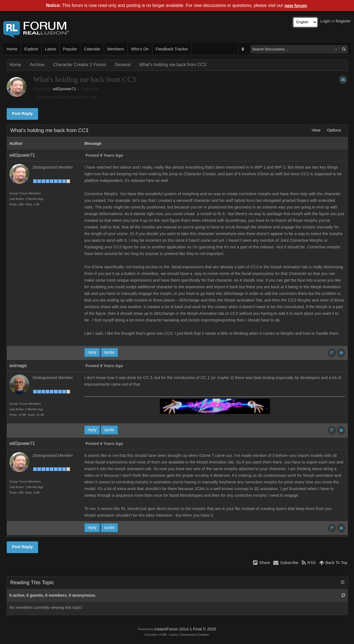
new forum (296, 6)
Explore (31, 49)
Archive (37, 65)
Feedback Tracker (172, 49)
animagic (18, 366)
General (123, 65)
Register (343, 21)
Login (326, 21)
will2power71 (65, 89)
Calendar (92, 49)
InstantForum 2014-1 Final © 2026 (185, 629)
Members (116, 49)
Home (12, 49)
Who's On (140, 49)
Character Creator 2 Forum (80, 65)
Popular (70, 49)
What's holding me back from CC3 (173, 65)
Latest (51, 49)
